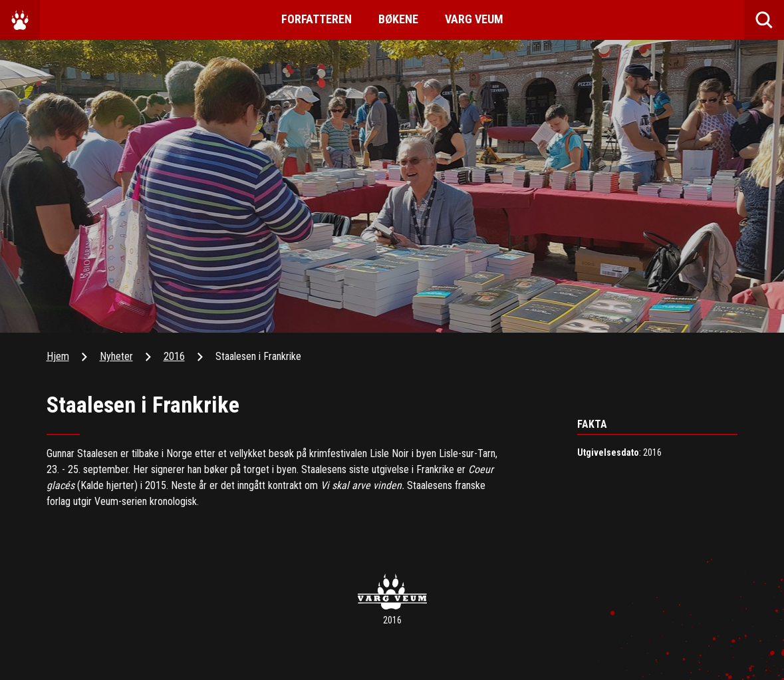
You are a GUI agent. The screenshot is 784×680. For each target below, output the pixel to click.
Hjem (58, 356)
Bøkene (398, 19)
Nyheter (116, 356)
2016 (174, 356)
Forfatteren (317, 19)
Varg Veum (474, 19)
